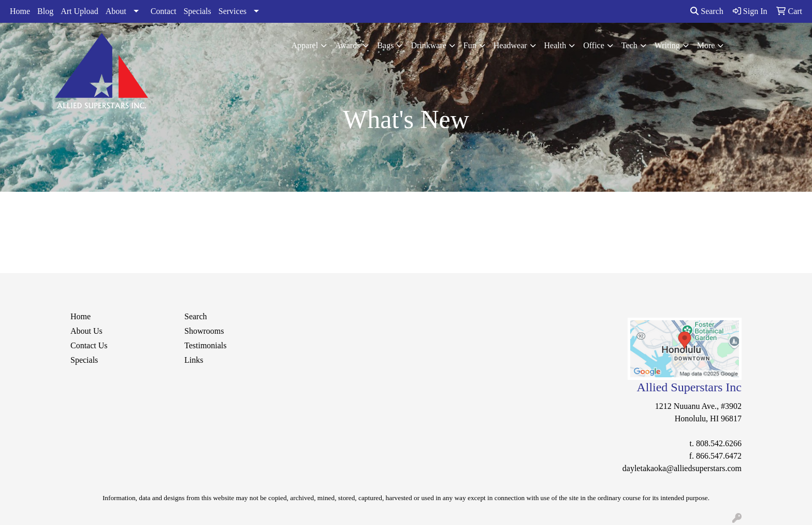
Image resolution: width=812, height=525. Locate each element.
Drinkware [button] (428, 45)
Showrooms (204, 331)
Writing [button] (667, 45)
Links (194, 360)
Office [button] (594, 45)
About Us (86, 331)
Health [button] (555, 45)
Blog (45, 11)
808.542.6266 (719, 443)
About (116, 11)
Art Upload (79, 11)
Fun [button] (470, 45)
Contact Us (89, 345)
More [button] (706, 45)
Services (233, 11)
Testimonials (206, 345)
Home (20, 11)
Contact (164, 11)
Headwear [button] (510, 45)
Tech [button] (629, 45)
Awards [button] (347, 45)
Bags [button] (385, 45)
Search (707, 11)
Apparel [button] (305, 45)
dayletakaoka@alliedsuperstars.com (682, 468)
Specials (197, 11)
